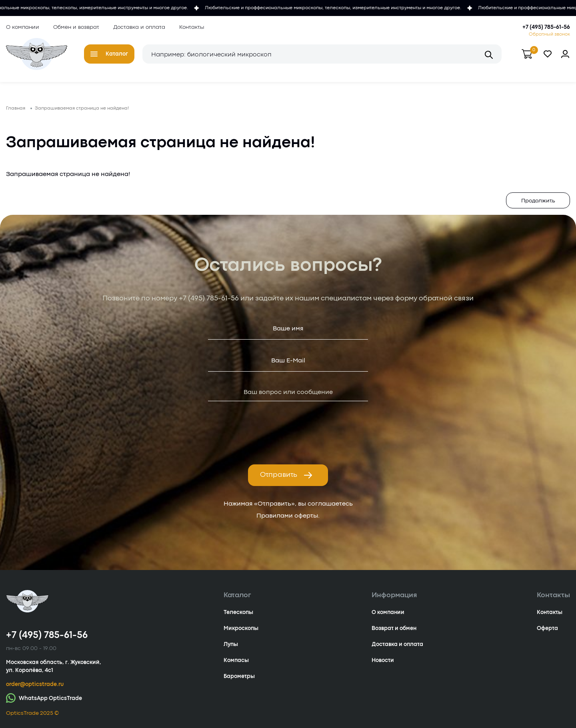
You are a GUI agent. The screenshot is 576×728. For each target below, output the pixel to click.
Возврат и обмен (394, 628)
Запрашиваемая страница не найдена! (82, 108)
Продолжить (538, 201)
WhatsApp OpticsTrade (44, 698)
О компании (23, 27)
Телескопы (238, 612)
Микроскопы (241, 628)
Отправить (286, 475)
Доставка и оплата (139, 27)
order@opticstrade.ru (35, 684)
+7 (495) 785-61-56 (546, 27)
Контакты (192, 27)
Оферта (547, 628)
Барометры (239, 676)
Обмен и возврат (76, 27)
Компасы (236, 660)
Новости (383, 660)
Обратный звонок (549, 34)
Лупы (231, 644)
